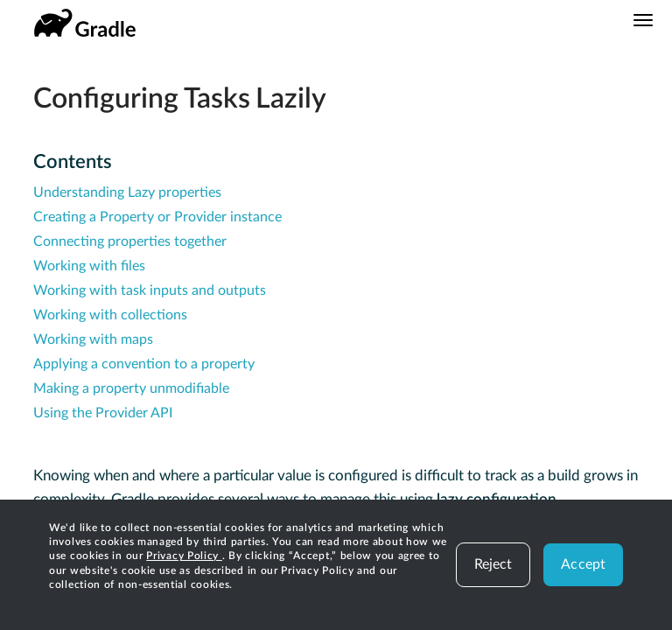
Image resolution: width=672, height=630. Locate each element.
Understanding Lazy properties (127, 192)
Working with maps (93, 339)
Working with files (89, 266)
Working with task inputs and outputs (150, 290)
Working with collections (110, 315)
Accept (583, 564)
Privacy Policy (184, 556)
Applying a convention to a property (144, 364)
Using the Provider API (103, 413)
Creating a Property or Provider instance (157, 217)
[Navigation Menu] (643, 20)
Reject (493, 564)
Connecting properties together (130, 241)
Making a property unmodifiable (131, 388)
